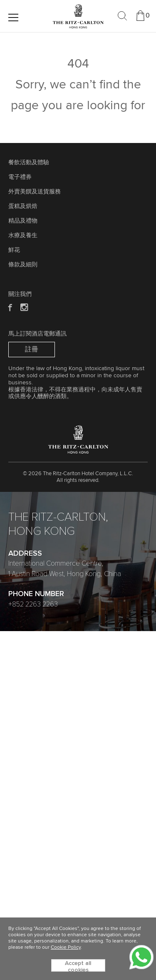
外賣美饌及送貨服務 (35, 192)
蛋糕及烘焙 (23, 206)
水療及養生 (23, 236)
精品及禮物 (23, 221)
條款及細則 (23, 265)
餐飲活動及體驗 (29, 163)
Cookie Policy (66, 947)
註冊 (32, 349)
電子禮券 (20, 177)
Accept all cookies (78, 966)
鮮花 (14, 250)
